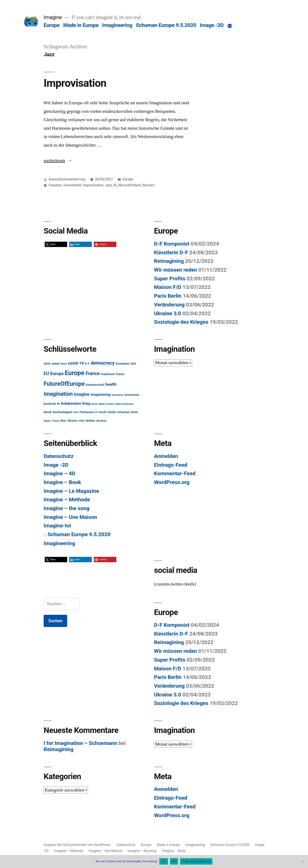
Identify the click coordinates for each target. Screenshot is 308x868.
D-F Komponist (172, 244)
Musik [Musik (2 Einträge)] (48, 412)
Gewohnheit (72, 185)
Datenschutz (58, 456)
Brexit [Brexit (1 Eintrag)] (64, 364)
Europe (52, 25)
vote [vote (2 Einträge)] (82, 421)
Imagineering (117, 25)
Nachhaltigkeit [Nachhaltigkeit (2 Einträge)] (62, 412)
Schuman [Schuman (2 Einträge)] (124, 412)
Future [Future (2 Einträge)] (120, 374)
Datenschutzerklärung (196, 861)
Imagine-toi (57, 526)
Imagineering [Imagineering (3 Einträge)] (100, 395)
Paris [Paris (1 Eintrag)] (76, 412)
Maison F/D (168, 287)
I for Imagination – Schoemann (80, 743)
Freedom (55, 185)
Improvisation (75, 83)
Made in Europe (81, 25)
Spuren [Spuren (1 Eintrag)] (47, 421)
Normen (148, 185)
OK (164, 861)
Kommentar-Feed (175, 473)
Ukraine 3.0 (168, 313)
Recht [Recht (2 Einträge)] (103, 412)
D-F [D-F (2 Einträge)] (87, 363)
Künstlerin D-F (171, 252)
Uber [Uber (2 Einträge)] (63, 421)
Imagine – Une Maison (70, 517)
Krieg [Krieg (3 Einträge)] (86, 404)
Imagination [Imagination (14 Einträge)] (58, 394)
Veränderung (169, 305)
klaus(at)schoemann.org (67, 179)
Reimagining (169, 261)
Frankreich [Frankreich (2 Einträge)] (108, 374)
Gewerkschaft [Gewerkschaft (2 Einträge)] (95, 385)
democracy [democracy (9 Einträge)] (103, 363)
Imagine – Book (62, 482)
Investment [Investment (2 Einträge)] (132, 395)
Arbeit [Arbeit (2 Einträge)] (56, 363)
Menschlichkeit (130, 185)
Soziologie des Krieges (181, 322)
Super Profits (170, 279)
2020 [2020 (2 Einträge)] (47, 363)
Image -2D (212, 25)
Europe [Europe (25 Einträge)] (75, 373)
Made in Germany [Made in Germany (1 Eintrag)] (124, 404)
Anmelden (166, 456)
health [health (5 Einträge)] (111, 384)
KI (115, 185)
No (174, 861)
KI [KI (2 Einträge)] (58, 404)
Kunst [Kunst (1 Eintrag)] (95, 404)
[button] (56, 244)
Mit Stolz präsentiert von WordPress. (85, 845)
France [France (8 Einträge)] (93, 373)
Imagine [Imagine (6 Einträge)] (82, 394)
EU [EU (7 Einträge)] (46, 374)
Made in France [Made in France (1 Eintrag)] (106, 404)
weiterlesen (58, 160)
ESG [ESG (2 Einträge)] (133, 363)
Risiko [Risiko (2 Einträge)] (112, 412)
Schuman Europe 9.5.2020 (166, 25)
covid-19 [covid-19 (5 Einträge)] (76, 363)
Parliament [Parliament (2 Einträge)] (87, 412)
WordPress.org (172, 482)
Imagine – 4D (59, 473)
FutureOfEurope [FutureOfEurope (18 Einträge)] (64, 384)
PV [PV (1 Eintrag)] (97, 412)
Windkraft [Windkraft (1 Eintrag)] (101, 421)
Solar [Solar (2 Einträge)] (134, 412)
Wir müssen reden (175, 270)
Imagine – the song (67, 508)
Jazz (109, 185)
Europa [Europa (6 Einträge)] (57, 374)
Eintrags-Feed (171, 465)
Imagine (53, 17)
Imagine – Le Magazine (71, 491)
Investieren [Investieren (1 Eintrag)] (117, 395)
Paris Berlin (168, 296)
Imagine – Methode (67, 499)
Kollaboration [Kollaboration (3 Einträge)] (71, 404)
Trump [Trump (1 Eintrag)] (56, 421)
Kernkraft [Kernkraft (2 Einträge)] (50, 404)
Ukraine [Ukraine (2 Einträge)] (72, 421)
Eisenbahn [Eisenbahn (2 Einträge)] (123, 363)
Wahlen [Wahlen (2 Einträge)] (90, 421)
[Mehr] (230, 26)
